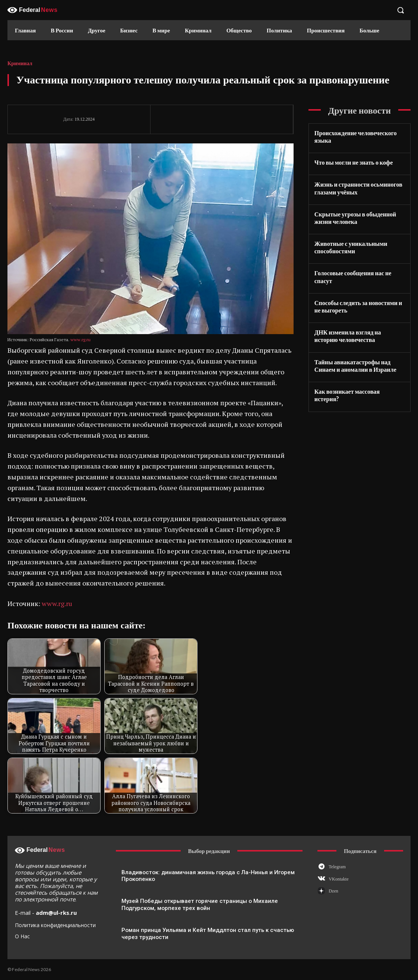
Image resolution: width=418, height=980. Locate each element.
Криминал (20, 64)
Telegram (337, 867)
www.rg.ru (80, 340)
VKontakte (338, 879)
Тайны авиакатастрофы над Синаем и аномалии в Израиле (355, 364)
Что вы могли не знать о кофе (353, 162)
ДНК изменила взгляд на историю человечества (347, 335)
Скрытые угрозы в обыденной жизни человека (355, 217)
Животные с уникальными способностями (351, 247)
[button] (400, 10)
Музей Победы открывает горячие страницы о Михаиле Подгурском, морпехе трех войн (199, 905)
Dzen (333, 891)
